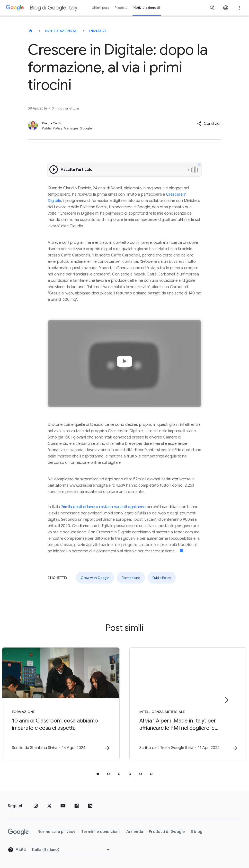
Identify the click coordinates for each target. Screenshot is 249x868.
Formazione (131, 578)
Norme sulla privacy (56, 832)
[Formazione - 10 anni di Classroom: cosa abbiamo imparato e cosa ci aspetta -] (61, 704)
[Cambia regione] (72, 850)
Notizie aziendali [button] (147, 8)
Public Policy (162, 578)
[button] (209, 124)
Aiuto (17, 850)
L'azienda (134, 832)
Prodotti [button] (121, 8)
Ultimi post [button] (100, 8)
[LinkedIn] (90, 806)
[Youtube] (63, 806)
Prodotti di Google (167, 832)
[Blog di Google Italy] (31, 31)
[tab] (98, 774)
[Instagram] (36, 806)
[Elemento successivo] (226, 700)
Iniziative (98, 31)
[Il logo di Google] (18, 832)
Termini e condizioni (100, 832)
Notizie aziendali (61, 31)
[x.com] (49, 806)
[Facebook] (77, 806)
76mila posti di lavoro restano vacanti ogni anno (103, 507)
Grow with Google (95, 578)
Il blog (197, 832)
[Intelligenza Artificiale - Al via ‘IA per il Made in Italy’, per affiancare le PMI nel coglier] (188, 704)
